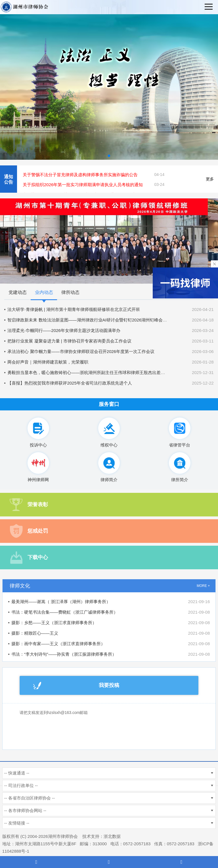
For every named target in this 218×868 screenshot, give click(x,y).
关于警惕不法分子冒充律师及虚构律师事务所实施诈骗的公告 (80, 175)
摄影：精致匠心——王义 (35, 633)
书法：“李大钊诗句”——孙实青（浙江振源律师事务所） (64, 654)
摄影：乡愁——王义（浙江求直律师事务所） (54, 623)
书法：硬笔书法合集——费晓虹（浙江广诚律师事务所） (65, 612)
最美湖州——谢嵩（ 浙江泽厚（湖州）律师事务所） (61, 602)
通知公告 (9, 179)
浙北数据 (112, 836)
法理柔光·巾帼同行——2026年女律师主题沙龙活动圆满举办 (64, 330)
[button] (109, 156)
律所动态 (70, 292)
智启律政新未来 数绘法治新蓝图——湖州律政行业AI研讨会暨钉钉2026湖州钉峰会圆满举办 (94, 320)
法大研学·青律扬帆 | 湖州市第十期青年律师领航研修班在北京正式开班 (74, 309)
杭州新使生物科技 (141, 836)
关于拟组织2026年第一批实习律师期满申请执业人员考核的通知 (83, 185)
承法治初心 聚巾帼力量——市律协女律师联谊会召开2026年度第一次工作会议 (81, 351)
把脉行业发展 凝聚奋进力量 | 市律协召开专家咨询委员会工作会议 (69, 341)
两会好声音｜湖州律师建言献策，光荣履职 (48, 362)
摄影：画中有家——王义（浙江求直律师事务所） (58, 644)
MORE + (203, 586)
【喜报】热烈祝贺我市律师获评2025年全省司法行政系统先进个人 (70, 383)
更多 (210, 179)
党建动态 (18, 292)
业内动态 (44, 292)
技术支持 (91, 836)
